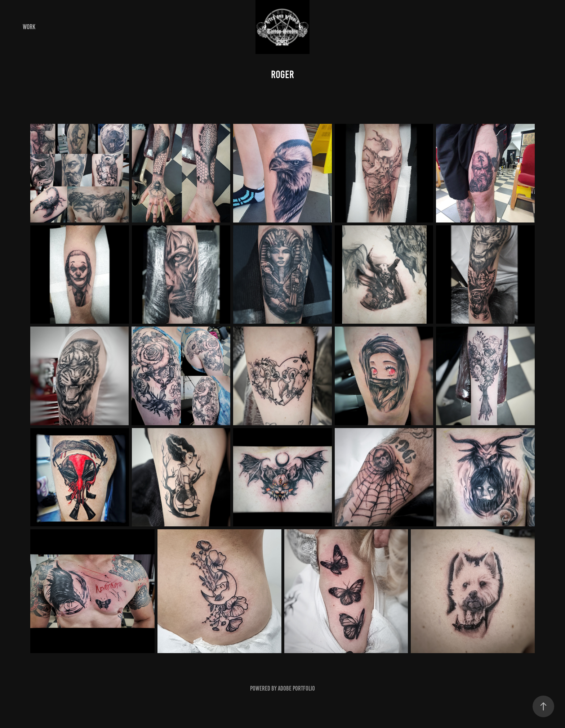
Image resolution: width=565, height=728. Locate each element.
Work (29, 27)
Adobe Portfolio (296, 688)
